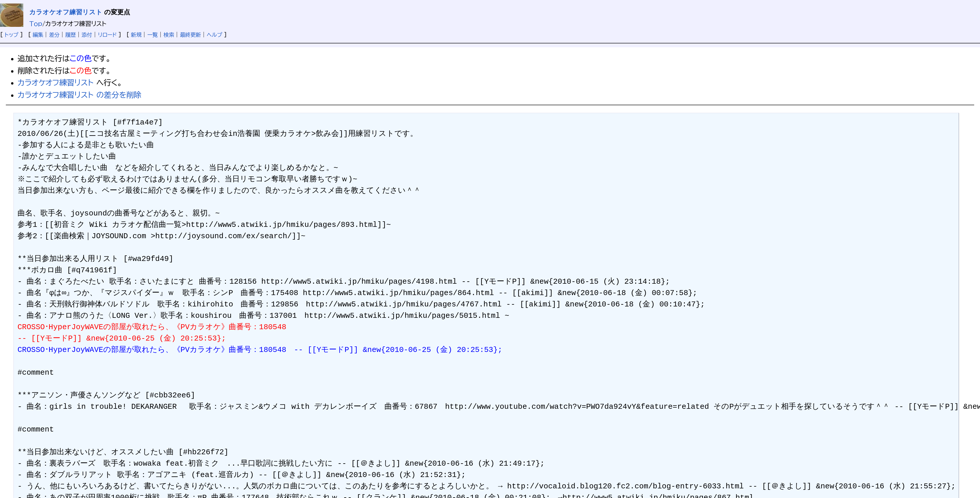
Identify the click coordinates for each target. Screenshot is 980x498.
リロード (107, 35)
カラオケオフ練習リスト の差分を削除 (79, 95)
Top (36, 24)
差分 (54, 35)
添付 (87, 35)
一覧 (153, 35)
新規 (136, 35)
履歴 (71, 35)
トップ (12, 35)
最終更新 (190, 35)
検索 (169, 35)
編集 (38, 35)
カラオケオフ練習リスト (66, 12)
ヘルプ (215, 35)
